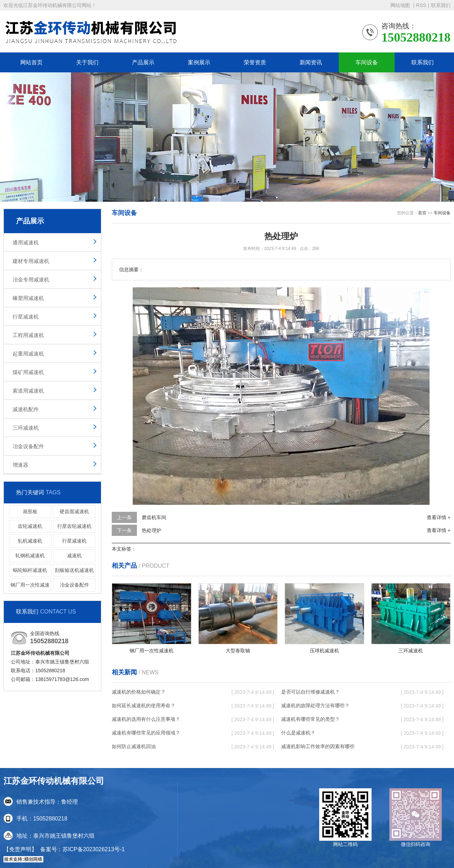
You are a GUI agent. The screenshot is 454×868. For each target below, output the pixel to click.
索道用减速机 (28, 391)
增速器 (20, 465)
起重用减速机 (28, 354)
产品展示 (143, 62)
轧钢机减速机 (30, 555)
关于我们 (87, 62)
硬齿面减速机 (74, 511)
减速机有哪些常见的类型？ (310, 719)
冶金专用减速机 (31, 279)
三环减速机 (26, 428)
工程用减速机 (28, 335)
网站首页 (31, 62)
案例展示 (199, 62)
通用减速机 (26, 242)
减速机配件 (26, 409)
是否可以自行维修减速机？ (310, 692)
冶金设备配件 (28, 446)
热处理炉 (152, 530)
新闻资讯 (311, 62)
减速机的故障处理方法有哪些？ (315, 705)
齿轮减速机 (30, 526)
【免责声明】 (20, 849)
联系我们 (441, 5)
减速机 (74, 555)
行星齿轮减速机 (74, 526)
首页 (422, 213)
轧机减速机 (30, 541)
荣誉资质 (255, 62)
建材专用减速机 (31, 261)
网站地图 (401, 5)
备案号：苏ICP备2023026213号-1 (82, 849)
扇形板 (30, 511)
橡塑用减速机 (28, 298)
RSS (421, 5)
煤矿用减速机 (28, 372)
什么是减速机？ (298, 733)
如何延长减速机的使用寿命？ (144, 705)
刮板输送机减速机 (74, 570)
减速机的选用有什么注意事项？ (146, 719)
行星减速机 (26, 317)
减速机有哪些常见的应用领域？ (146, 733)
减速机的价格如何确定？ (139, 692)
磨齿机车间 (154, 517)
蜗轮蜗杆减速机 (30, 570)
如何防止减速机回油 (134, 746)
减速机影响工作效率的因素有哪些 (318, 746)
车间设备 (367, 62)
